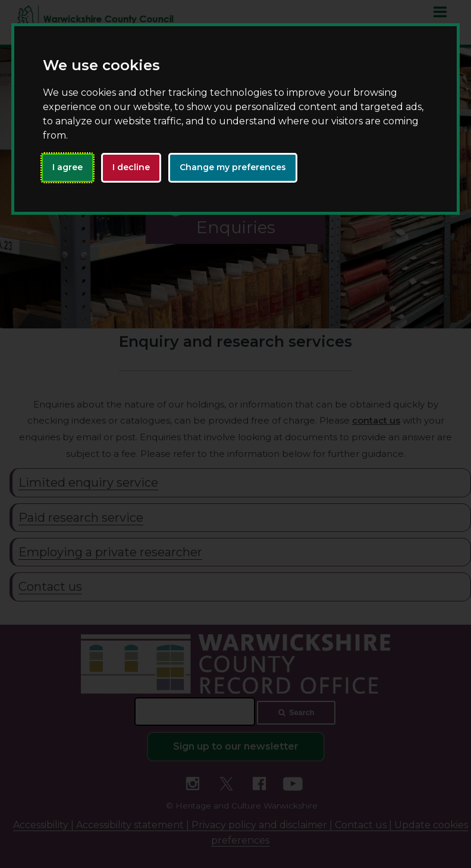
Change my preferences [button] (233, 167)
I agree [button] (67, 167)
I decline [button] (131, 167)
